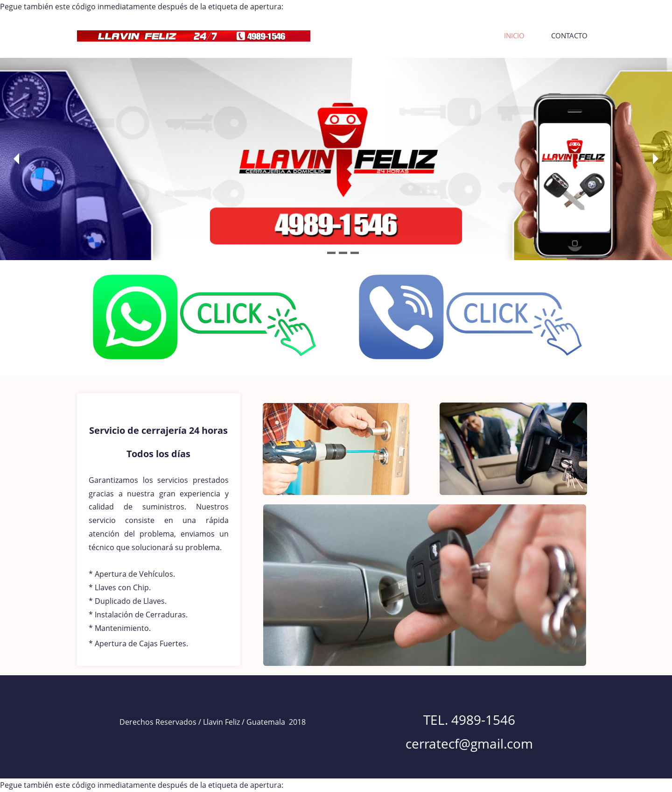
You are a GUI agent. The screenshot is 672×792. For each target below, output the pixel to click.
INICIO (514, 35)
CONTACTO (569, 35)
